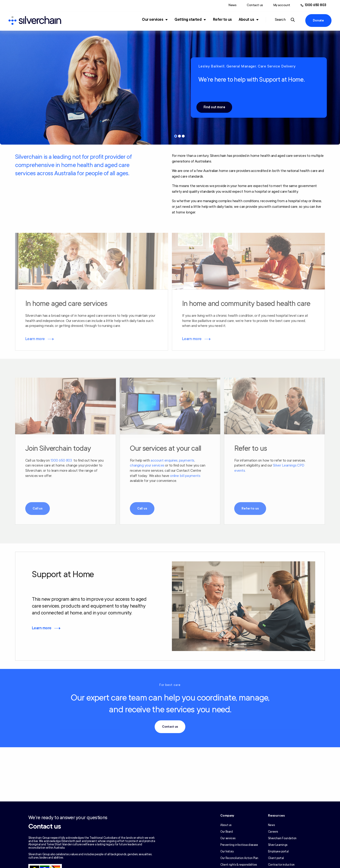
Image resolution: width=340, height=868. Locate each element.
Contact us (255, 5)
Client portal (276, 858)
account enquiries (164, 460)
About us (246, 20)
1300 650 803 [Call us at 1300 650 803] (316, 5)
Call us (38, 509)
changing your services (147, 465)
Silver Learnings (278, 845)
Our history (227, 851)
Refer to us (222, 20)
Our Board (226, 832)
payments (187, 460)
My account (282, 5)
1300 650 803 (61, 460)
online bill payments (185, 476)
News (232, 5)
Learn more (35, 339)
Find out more (214, 107)
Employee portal (278, 851)
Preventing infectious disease (239, 845)
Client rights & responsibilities (239, 865)
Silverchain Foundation (282, 838)
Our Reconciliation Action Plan (239, 858)
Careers (273, 832)
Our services (153, 20)
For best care (170, 685)
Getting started (188, 20)
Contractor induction (281, 865)
